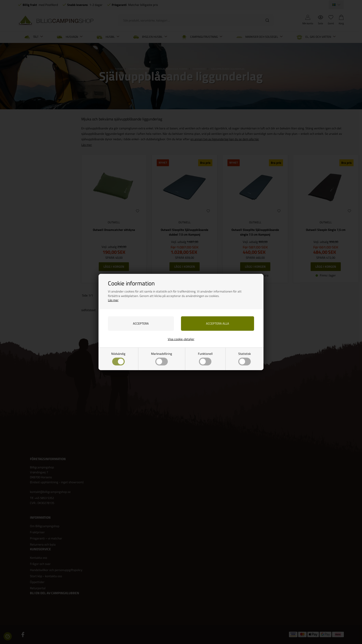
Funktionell (205, 358)
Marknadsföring (162, 358)
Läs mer (113, 300)
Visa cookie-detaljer (181, 339)
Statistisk (245, 358)
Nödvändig (118, 358)
